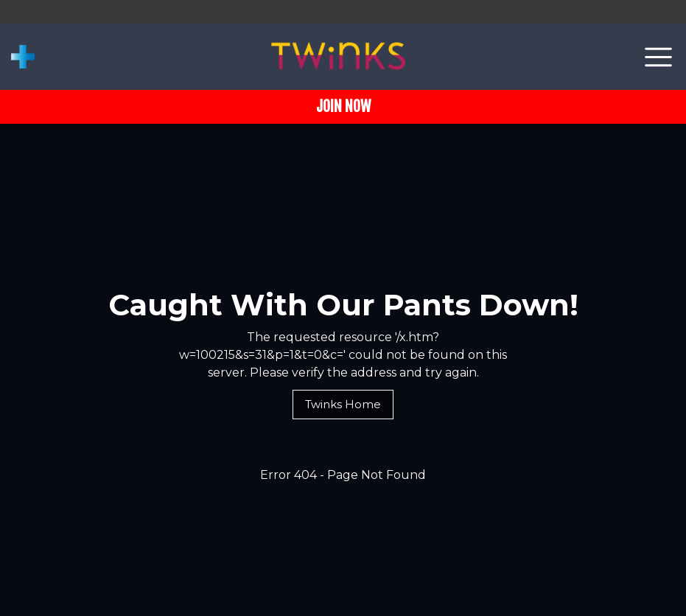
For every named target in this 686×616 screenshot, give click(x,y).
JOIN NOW (343, 106)
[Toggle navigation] (658, 57)
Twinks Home (343, 404)
